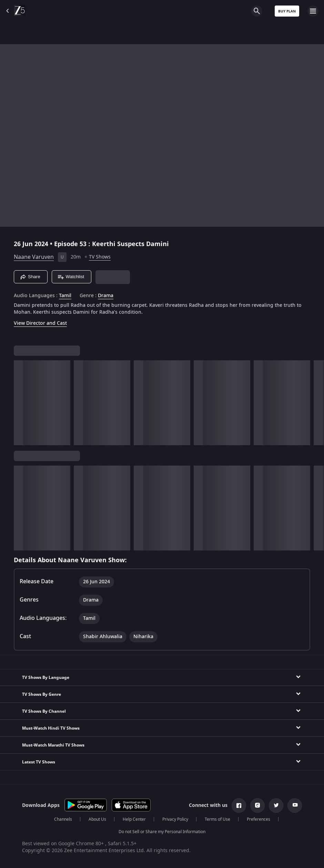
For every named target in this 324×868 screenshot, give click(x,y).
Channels (63, 819)
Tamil (65, 296)
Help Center (134, 819)
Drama (106, 296)
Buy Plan (287, 11)
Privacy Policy (175, 819)
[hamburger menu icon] (313, 11)
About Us (97, 819)
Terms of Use (217, 819)
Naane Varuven (34, 257)
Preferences (259, 819)
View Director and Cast (40, 323)
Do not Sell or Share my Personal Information (162, 832)
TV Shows (100, 257)
